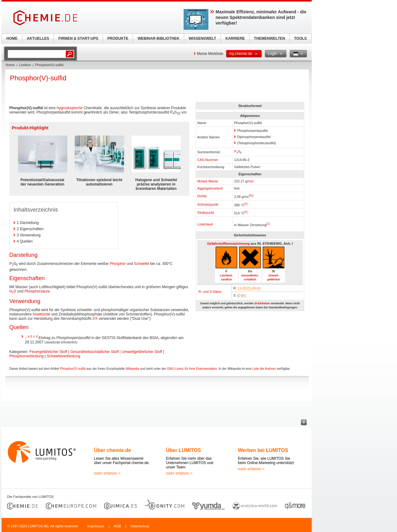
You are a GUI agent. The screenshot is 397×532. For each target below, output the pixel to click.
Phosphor (118, 264)
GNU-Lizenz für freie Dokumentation (192, 369)
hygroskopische (70, 108)
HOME (12, 38)
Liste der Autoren (264, 369)
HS (13, 291)
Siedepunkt (206, 212)
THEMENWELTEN (270, 38)
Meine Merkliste (210, 54)
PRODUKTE (118, 38)
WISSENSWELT (202, 38)
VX (95, 319)
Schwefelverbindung (64, 356)
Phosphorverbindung (27, 356)
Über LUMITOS (183, 450)
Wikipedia (132, 369)
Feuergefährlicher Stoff (48, 352)
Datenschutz (140, 526)
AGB (117, 526)
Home (10, 65)
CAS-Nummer (208, 160)
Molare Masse (208, 181)
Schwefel (142, 264)
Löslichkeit (205, 224)
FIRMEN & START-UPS (78, 38)
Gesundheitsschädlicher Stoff (94, 352)
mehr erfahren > (107, 473)
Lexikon (25, 65)
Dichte (202, 196)
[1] (252, 195)
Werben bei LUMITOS (263, 450)
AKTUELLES (38, 38)
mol (251, 181)
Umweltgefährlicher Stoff (142, 352)
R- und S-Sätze (210, 292)
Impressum (96, 526)
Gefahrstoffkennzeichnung (228, 244)
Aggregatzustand (210, 188)
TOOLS (300, 38)
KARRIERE (235, 38)
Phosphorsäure (37, 291)
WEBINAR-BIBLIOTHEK (159, 38)
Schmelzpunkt (208, 204)
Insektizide (41, 314)
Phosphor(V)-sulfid (73, 369)
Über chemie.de (112, 450)
